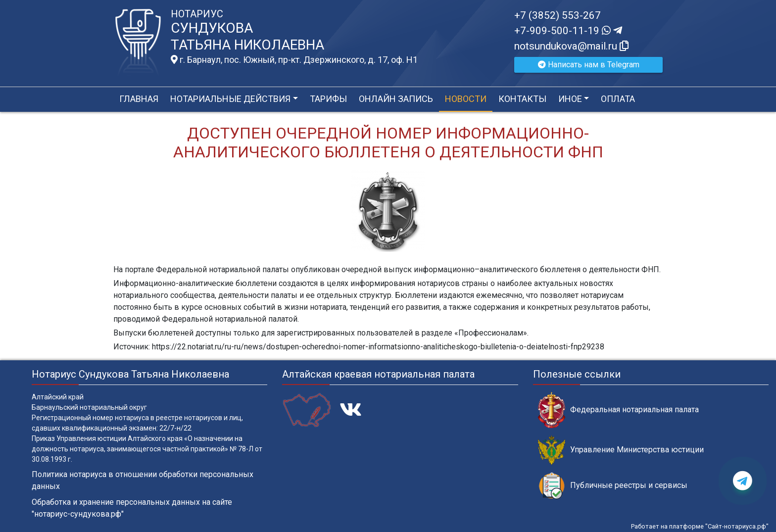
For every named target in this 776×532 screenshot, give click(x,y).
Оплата (618, 99)
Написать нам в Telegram (589, 65)
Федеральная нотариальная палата (618, 410)
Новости (466, 99)
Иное (570, 99)
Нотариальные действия (230, 99)
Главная (139, 99)
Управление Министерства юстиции (621, 450)
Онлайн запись (396, 99)
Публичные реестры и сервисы (613, 486)
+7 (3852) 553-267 (558, 15)
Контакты (522, 99)
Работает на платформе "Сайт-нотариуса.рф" (700, 526)
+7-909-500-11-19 (568, 31)
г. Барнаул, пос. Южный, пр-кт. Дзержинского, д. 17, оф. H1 (294, 60)
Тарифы (328, 99)
